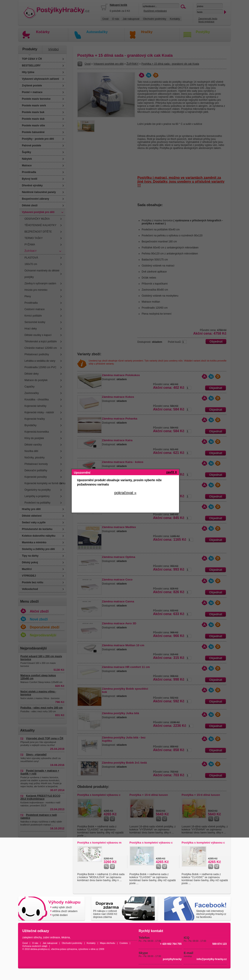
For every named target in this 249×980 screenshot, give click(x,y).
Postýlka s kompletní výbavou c (151, 843)
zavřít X (172, 472)
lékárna (66, 937)
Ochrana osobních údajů (35, 946)
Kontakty (91, 943)
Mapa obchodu (108, 943)
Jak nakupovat (50, 943)
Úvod (25, 943)
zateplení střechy (32, 937)
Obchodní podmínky (72, 943)
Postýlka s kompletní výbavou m (99, 843)
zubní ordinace (52, 937)
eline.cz (94, 949)
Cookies (124, 943)
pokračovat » (125, 493)
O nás (35, 943)
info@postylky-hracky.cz (212, 959)
